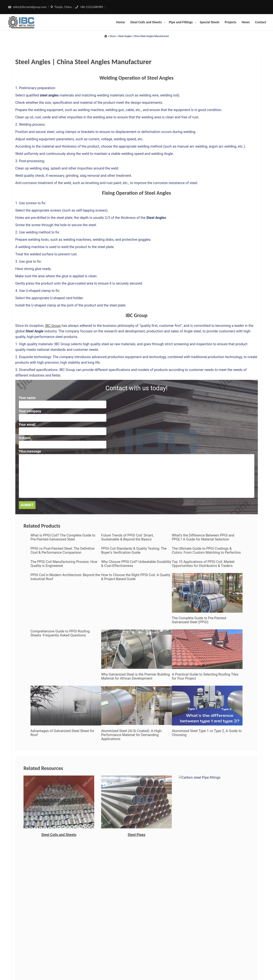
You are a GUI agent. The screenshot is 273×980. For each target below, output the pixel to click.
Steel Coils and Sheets (146, 22)
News (246, 22)
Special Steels (210, 22)
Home (121, 22)
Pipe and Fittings (181, 22)
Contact (261, 22)
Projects (231, 22)
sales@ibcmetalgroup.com (27, 7)
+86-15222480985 (89, 7)
